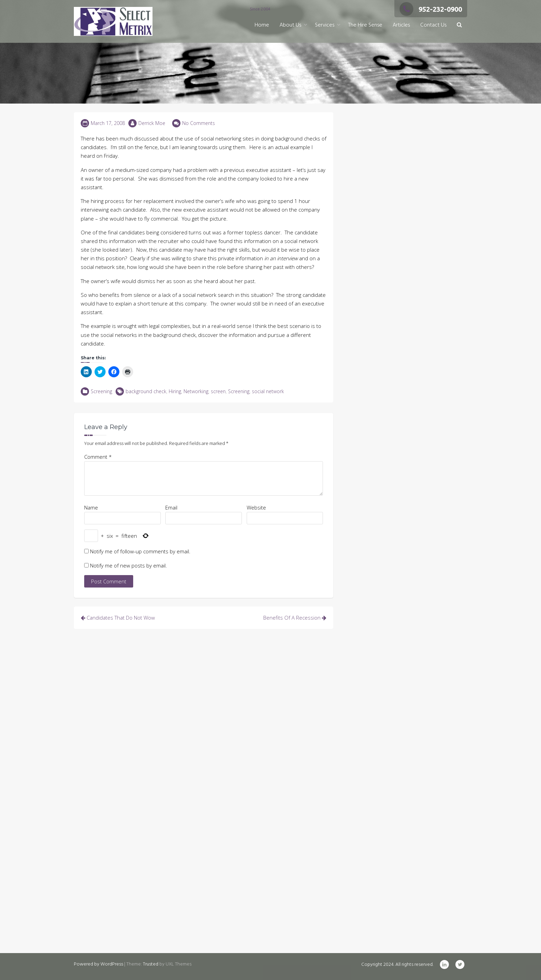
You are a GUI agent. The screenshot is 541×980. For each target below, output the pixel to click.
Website (256, 507)
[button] (459, 25)
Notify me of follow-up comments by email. (140, 551)
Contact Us (433, 25)
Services (325, 25)
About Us (290, 25)
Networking (196, 391)
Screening (101, 391)
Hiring (175, 391)
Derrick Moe (152, 123)
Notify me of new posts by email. (129, 565)
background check (146, 391)
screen (218, 391)
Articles (401, 25)
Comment (98, 457)
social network (268, 391)
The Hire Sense (365, 25)
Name (91, 507)
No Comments (199, 123)
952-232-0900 (431, 9)
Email (171, 507)
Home (262, 25)
